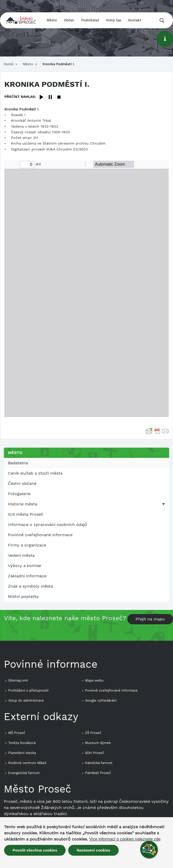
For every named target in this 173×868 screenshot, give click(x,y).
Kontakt (135, 20)
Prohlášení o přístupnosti (28, 690)
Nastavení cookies (93, 850)
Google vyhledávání (101, 700)
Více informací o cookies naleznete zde (125, 839)
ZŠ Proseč (93, 733)
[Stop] (59, 97)
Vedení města (21, 555)
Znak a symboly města (30, 586)
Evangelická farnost (24, 773)
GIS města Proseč (26, 514)
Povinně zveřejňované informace (40, 535)
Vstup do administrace (26, 700)
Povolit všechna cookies (35, 850)
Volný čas (114, 20)
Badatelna (18, 463)
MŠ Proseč (17, 733)
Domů (9, 64)
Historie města (23, 504)
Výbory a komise (24, 566)
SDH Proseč (95, 753)
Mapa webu (94, 680)
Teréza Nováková (22, 743)
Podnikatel (90, 20)
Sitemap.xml (18, 680)
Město (52, 20)
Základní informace (27, 576)
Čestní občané (22, 483)
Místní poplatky (23, 596)
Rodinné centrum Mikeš (27, 763)
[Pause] (50, 97)
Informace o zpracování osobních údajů (48, 525)
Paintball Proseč (98, 773)
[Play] (42, 97)
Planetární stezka (22, 753)
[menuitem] (86, 463)
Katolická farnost (99, 763)
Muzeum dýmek (98, 743)
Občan (69, 20)
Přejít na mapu (150, 619)
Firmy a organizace (27, 545)
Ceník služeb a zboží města (35, 473)
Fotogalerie (19, 494)
